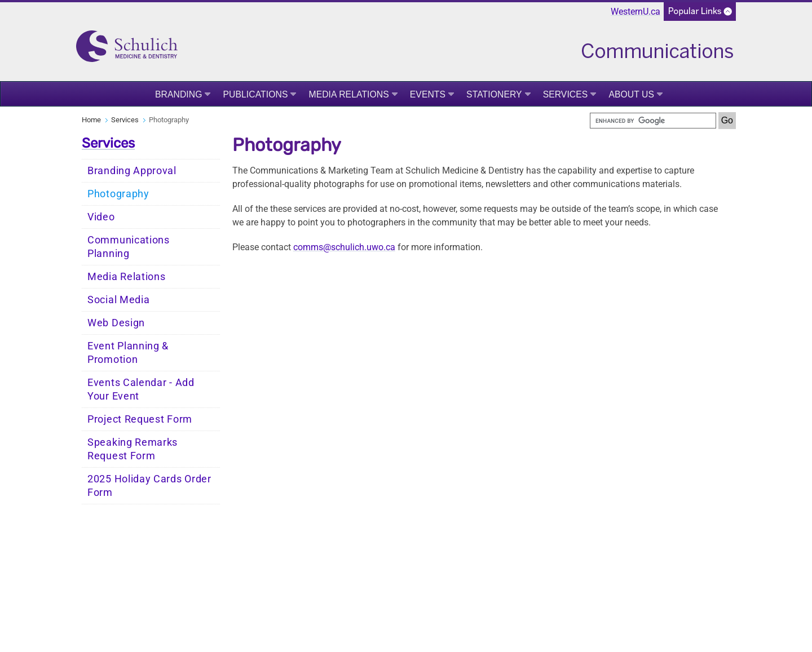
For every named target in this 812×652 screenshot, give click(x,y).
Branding (179, 94)
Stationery (494, 94)
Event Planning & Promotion (128, 353)
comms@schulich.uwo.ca (344, 247)
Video (101, 217)
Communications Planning (129, 247)
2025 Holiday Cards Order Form (149, 486)
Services (566, 94)
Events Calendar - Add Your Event (141, 389)
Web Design (116, 323)
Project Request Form (140, 419)
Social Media (118, 300)
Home (91, 120)
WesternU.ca (636, 12)
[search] (653, 121)
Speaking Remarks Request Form (133, 449)
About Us (631, 94)
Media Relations (348, 94)
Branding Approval (132, 171)
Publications (255, 94)
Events (428, 94)
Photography (118, 194)
